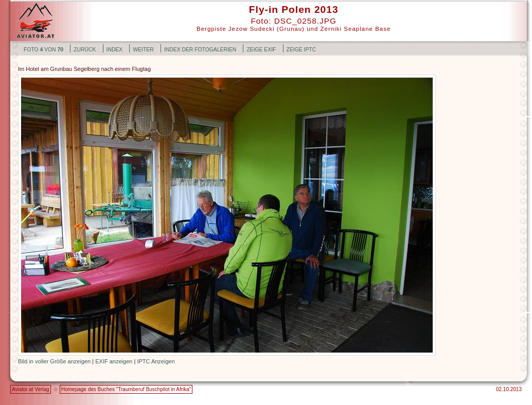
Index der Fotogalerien (200, 50)
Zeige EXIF (261, 50)
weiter (143, 50)
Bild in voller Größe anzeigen (54, 361)
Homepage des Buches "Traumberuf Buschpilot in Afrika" (126, 389)
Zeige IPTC (302, 50)
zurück (85, 50)
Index (115, 50)
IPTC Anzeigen (156, 361)
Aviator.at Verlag (31, 389)
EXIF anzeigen (114, 361)
